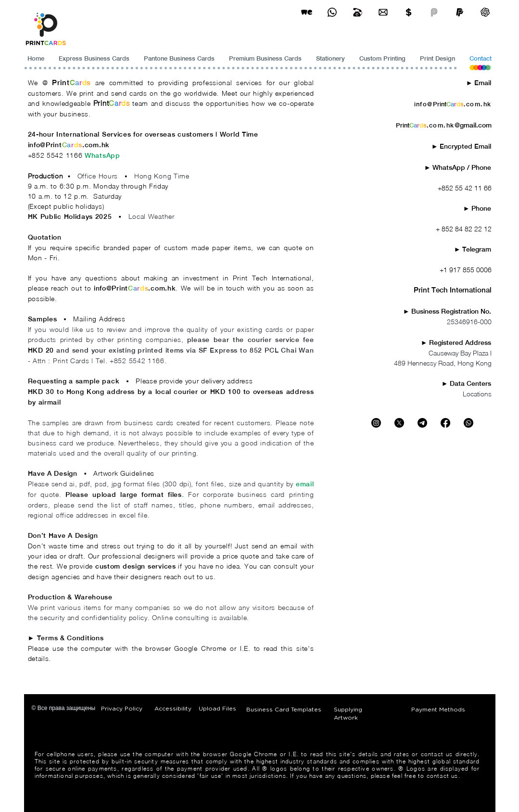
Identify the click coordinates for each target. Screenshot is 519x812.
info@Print (45, 145)
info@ (424, 104)
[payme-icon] (434, 12)
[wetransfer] (307, 12)
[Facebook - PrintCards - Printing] (445, 423)
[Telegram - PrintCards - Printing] (422, 423)
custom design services (136, 566)
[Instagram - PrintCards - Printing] (376, 423)
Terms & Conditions (70, 638)
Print (61, 82)
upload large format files (137, 495)
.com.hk (96, 145)
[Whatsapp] (468, 423)
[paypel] (460, 12)
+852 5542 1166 (57, 155)
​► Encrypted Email (462, 146)
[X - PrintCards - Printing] (399, 423)
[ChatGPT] (485, 12)
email (305, 484)
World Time (240, 134)
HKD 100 (226, 392)
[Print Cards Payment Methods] (409, 12)
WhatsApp (102, 155)
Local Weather (152, 216)
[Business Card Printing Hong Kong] (332, 12)
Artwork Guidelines (124, 473)
